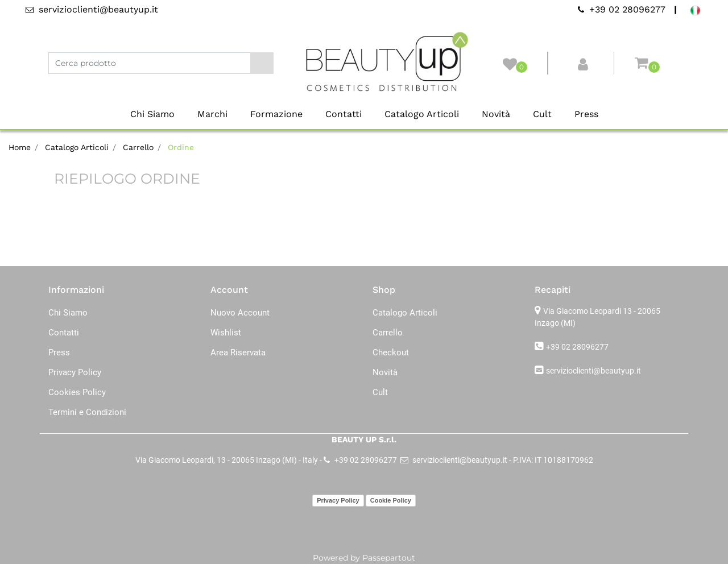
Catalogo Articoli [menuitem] (422, 114)
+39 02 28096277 (577, 347)
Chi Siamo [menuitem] (152, 114)
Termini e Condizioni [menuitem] (87, 412)
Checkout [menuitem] (391, 353)
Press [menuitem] (586, 114)
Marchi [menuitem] (212, 114)
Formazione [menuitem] (276, 114)
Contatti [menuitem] (344, 114)
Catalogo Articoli (77, 147)
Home (20, 147)
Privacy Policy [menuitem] (75, 372)
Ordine (181, 147)
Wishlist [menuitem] (226, 333)
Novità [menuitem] (496, 114)
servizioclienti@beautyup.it (593, 371)
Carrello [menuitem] (388, 333)
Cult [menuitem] (542, 114)
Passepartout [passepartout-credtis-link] (389, 558)
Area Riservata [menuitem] (238, 353)
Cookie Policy (391, 500)
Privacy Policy (338, 500)
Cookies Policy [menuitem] (77, 392)
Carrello (138, 147)
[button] (262, 63)
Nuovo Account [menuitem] (240, 313)
